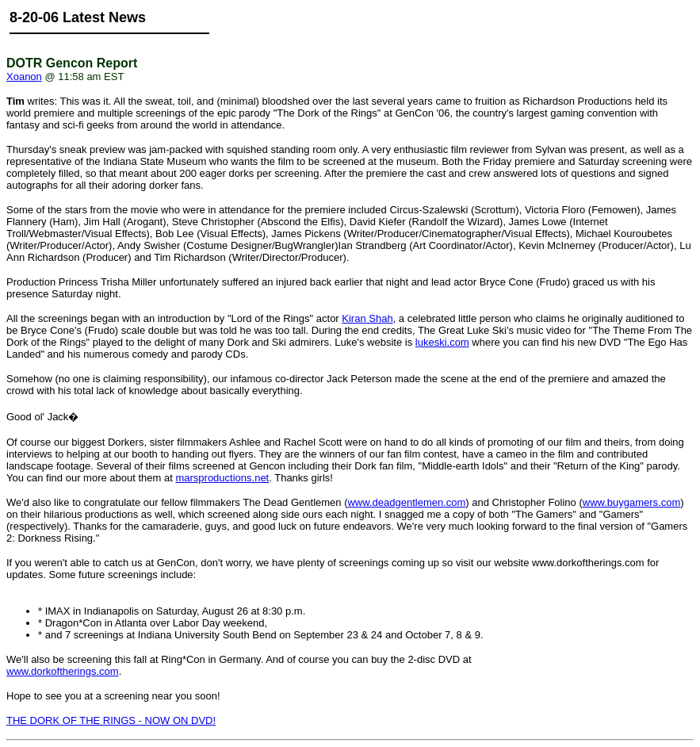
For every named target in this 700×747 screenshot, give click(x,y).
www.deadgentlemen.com (406, 502)
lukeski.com (442, 342)
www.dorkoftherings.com (63, 671)
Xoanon (24, 77)
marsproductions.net (222, 478)
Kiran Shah (367, 318)
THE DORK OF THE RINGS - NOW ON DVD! (111, 720)
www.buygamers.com (632, 502)
